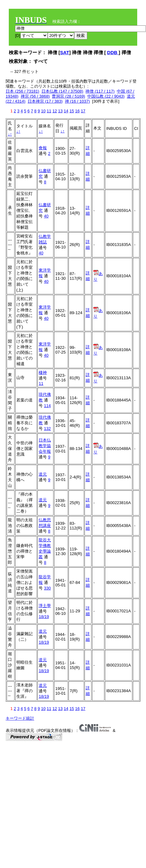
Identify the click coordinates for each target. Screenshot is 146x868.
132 (47, 429)
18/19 (44, 617)
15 (72, 111)
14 (66, 111)
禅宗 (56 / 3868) (35, 96)
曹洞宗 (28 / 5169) (68, 96)
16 (77, 111)
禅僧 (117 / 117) (100, 91)
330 (47, 588)
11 (49, 111)
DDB (113, 52)
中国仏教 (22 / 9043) (106, 96)
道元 (43, 474)
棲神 (43, 373)
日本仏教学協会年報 (45, 446)
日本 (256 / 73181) (22, 91)
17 (83, 111)
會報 (43, 148)
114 (47, 406)
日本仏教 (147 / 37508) (62, 91)
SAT (65, 52)
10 (43, 111)
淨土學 (45, 606)
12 (55, 111)
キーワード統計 (20, 718)
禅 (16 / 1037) (78, 101)
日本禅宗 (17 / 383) (45, 101)
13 (60, 111)
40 (46, 216)
